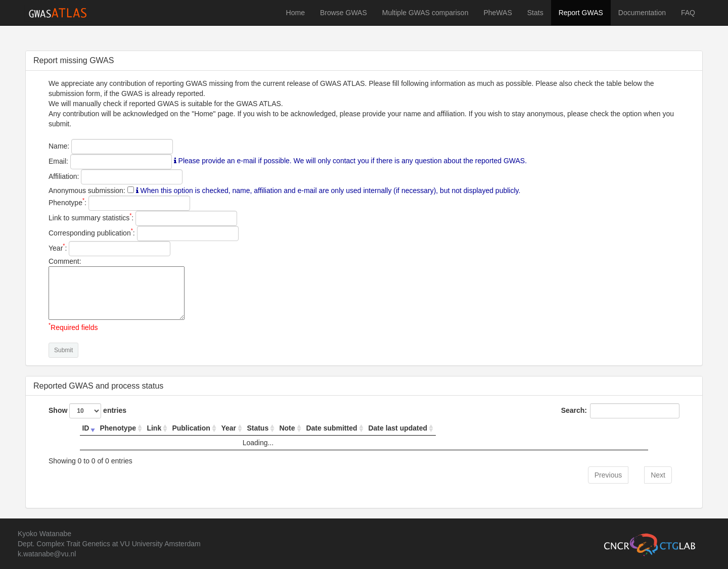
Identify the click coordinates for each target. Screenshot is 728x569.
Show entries (87, 411)
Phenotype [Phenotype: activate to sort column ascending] (118, 428)
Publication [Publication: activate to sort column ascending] (191, 428)
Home (295, 13)
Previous (608, 475)
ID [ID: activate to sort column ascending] (85, 428)
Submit (63, 350)
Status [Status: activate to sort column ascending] (258, 428)
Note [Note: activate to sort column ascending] (287, 428)
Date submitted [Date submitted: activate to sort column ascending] (331, 428)
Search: (620, 411)
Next (658, 475)
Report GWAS (581, 13)
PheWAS (497, 13)
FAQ (688, 13)
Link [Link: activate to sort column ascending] (154, 428)
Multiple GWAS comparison (425, 13)
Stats (535, 13)
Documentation (642, 13)
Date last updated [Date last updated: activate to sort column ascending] (398, 428)
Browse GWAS (344, 13)
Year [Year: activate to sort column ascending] (229, 428)
